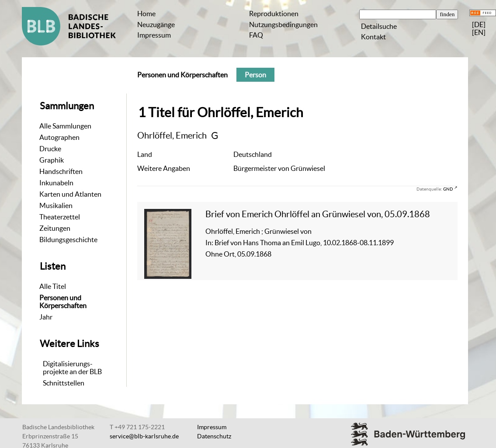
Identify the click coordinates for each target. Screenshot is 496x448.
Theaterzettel (60, 217)
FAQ (256, 35)
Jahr (46, 317)
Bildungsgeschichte (68, 240)
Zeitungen (55, 228)
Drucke (50, 149)
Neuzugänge (156, 24)
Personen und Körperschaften (63, 302)
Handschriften (61, 171)
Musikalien (56, 205)
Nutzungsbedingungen (283, 24)
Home (146, 14)
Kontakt (373, 37)
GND (448, 189)
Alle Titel (53, 286)
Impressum (154, 35)
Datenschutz (214, 436)
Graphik (52, 160)
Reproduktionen (274, 14)
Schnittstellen (64, 383)
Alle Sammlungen (65, 126)
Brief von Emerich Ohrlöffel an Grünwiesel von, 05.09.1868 (318, 214)
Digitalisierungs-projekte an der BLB (72, 368)
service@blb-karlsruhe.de (144, 436)
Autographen (59, 137)
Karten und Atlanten (70, 194)
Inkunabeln (56, 183)
